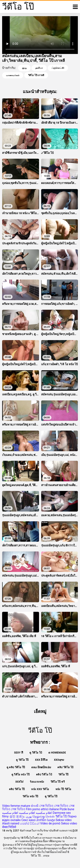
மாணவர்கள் (13, 75)
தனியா (39, 68)
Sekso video (69, 823)
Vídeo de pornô (50, 823)
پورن (29, 816)
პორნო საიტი (46, 820)
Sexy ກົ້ (19, 753)
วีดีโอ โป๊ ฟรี (58, 782)
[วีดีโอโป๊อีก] (75, 7)
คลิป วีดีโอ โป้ (65, 767)
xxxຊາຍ (59, 760)
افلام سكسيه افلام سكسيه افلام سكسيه (27, 813)
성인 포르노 (17, 816)
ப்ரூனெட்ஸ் (58, 68)
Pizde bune (67, 809)
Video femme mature (16, 806)
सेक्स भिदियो (9, 827)
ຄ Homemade (57, 753)
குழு (24, 68)
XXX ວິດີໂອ (41, 760)
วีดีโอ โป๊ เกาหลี (36, 75)
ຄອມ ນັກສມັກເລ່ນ (41, 767)
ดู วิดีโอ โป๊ (22, 760)
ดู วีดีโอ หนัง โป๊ (21, 775)
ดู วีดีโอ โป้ (36, 753)
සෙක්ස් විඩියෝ (30, 823)
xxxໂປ (20, 782)
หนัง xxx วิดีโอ (40, 789)
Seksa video (64, 820)
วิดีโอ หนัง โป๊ (31, 796)
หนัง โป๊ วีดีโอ (63, 789)
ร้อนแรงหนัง (37, 782)
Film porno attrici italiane (42, 809)
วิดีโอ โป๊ (63, 775)
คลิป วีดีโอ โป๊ (17, 789)
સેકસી (35, 806)
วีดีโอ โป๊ (61, 816)
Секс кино (28, 820)
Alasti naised (11, 823)
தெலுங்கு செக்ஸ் (44, 816)
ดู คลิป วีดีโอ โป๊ (16, 767)
